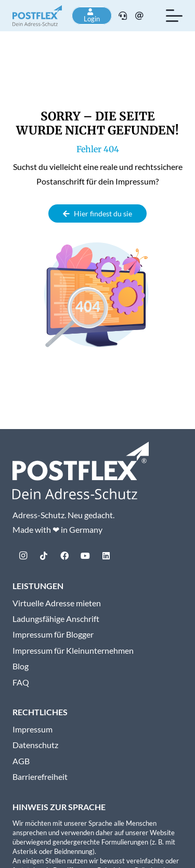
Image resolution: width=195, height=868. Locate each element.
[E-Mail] (139, 16)
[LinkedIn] (106, 556)
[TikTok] (44, 556)
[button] (174, 16)
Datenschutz (35, 745)
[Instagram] (23, 556)
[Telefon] (123, 16)
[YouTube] (85, 556)
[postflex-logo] (37, 16)
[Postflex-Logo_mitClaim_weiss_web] (81, 470)
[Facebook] (64, 556)
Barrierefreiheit (40, 777)
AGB (21, 761)
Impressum (32, 729)
